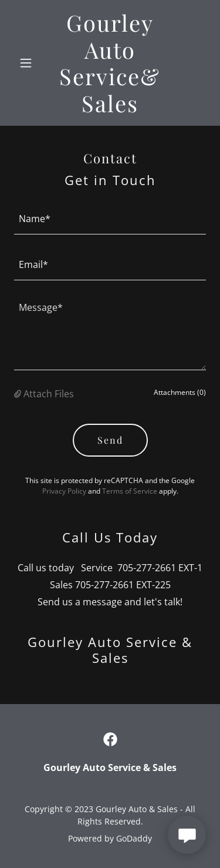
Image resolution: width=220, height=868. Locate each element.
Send (110, 440)
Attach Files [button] (49, 394)
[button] (28, 63)
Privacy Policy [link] (64, 491)
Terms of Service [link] (130, 491)
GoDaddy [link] (134, 838)
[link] (110, 109)
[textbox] (110, 219)
